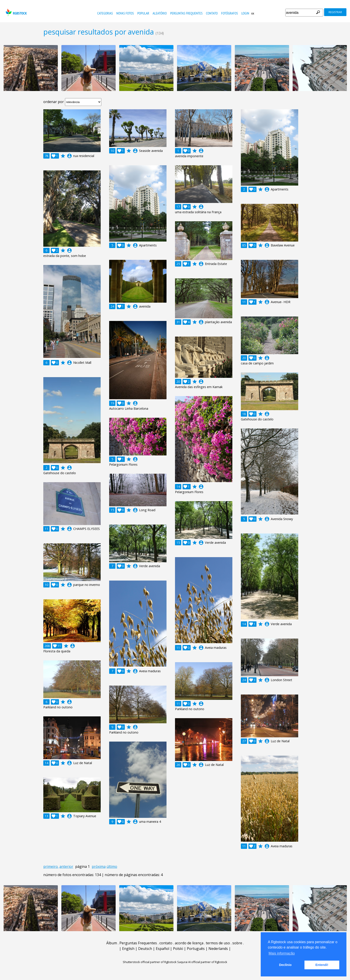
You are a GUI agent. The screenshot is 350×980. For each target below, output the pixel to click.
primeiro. (51, 866)
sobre (237, 943)
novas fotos (125, 13)
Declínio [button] (285, 965)
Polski (178, 949)
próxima (99, 866)
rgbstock (16, 12)
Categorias (105, 13)
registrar (335, 12)
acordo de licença (189, 943)
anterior (66, 866)
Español (162, 949)
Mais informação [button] (282, 953)
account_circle (69, 156)
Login (245, 13)
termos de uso (218, 943)
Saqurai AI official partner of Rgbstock (202, 962)
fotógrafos (230, 13)
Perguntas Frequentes (186, 13)
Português (196, 949)
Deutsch (145, 949)
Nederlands (218, 949)
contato (212, 13)
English (128, 949)
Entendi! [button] (322, 965)
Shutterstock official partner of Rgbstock (150, 962)
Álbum (112, 943)
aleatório (160, 13)
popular (143, 13)
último (112, 866)
